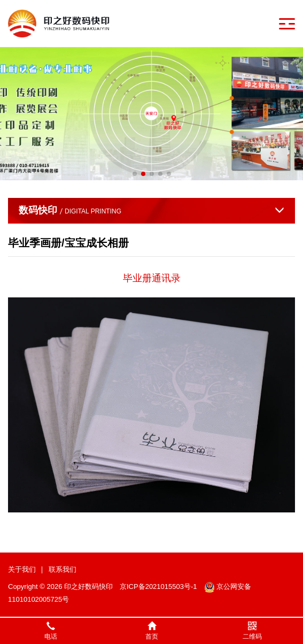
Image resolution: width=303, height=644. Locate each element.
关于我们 (22, 569)
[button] (135, 174)
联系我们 (63, 569)
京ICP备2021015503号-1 (158, 586)
